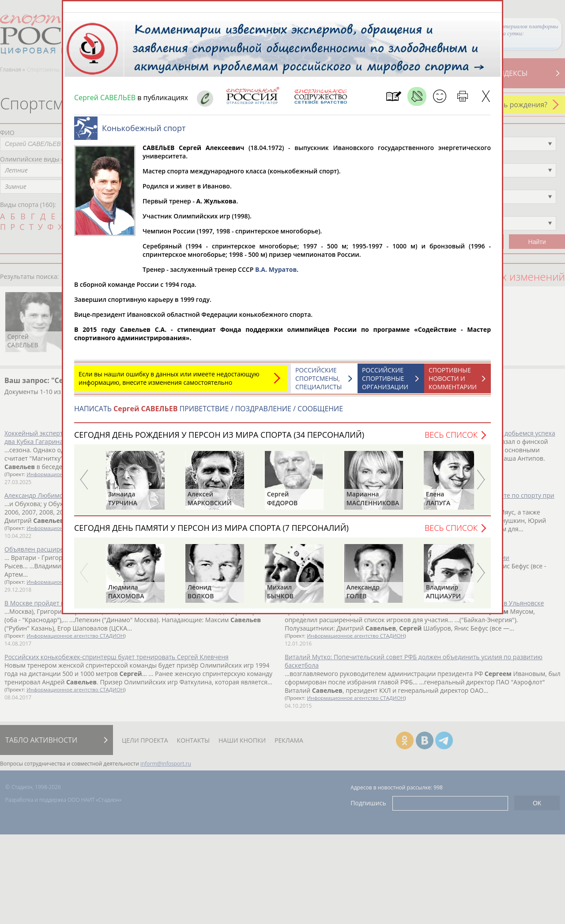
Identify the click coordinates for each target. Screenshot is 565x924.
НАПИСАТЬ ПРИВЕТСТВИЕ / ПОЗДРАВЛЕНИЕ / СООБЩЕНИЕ (209, 413)
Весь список (451, 439)
